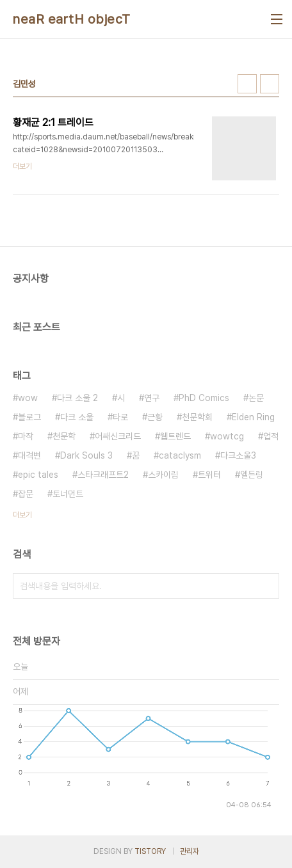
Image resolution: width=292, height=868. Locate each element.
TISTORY (150, 851)
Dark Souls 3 (86, 455)
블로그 (29, 417)
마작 (26, 436)
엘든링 (252, 475)
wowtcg (227, 436)
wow (28, 398)
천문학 (64, 436)
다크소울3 (238, 455)
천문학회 (197, 417)
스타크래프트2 (103, 475)
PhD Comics (204, 398)
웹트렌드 (175, 436)
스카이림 (163, 475)
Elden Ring (253, 417)
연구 (152, 398)
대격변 (29, 455)
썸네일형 (247, 84)
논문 (256, 398)
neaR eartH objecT (72, 19)
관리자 (190, 851)
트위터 (209, 475)
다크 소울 (77, 417)
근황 (155, 417)
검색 (266, 586)
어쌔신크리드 (118, 436)
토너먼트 (68, 494)
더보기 (22, 515)
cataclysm (180, 455)
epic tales (38, 475)
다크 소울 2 (77, 398)
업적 (271, 436)
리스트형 (270, 84)
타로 (120, 417)
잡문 (26, 494)
